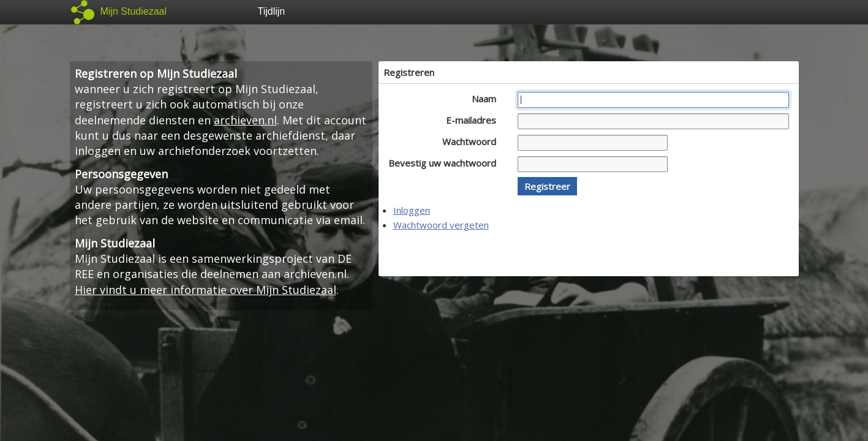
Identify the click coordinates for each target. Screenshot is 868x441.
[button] (547, 186)
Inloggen (412, 210)
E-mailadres (474, 120)
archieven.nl (245, 120)
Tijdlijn (272, 11)
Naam (487, 99)
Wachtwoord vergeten (441, 225)
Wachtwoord (473, 141)
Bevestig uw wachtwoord (446, 163)
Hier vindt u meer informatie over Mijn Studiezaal (206, 290)
